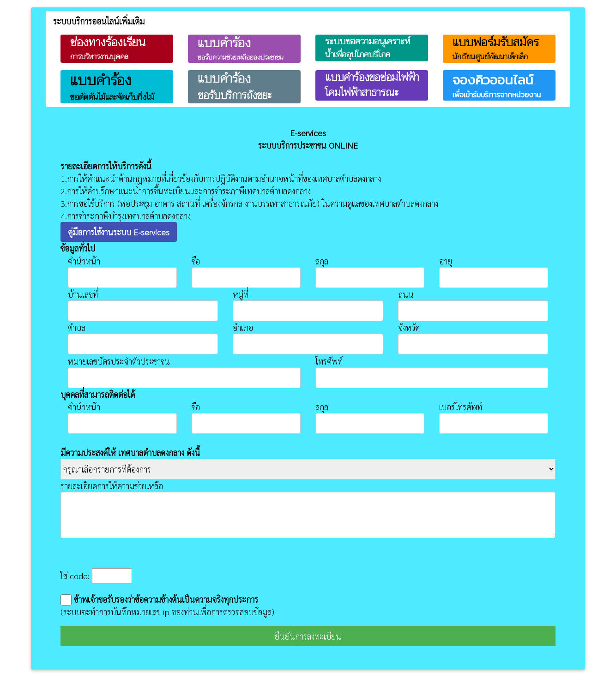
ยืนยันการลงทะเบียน (308, 636)
